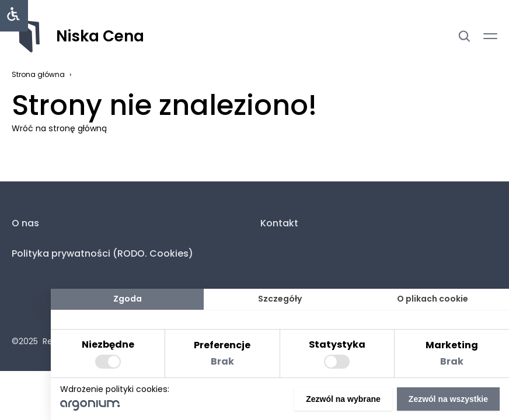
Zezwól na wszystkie (448, 399)
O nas (25, 223)
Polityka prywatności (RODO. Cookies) (102, 253)
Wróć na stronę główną (59, 128)
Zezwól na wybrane (343, 399)
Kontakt (279, 223)
